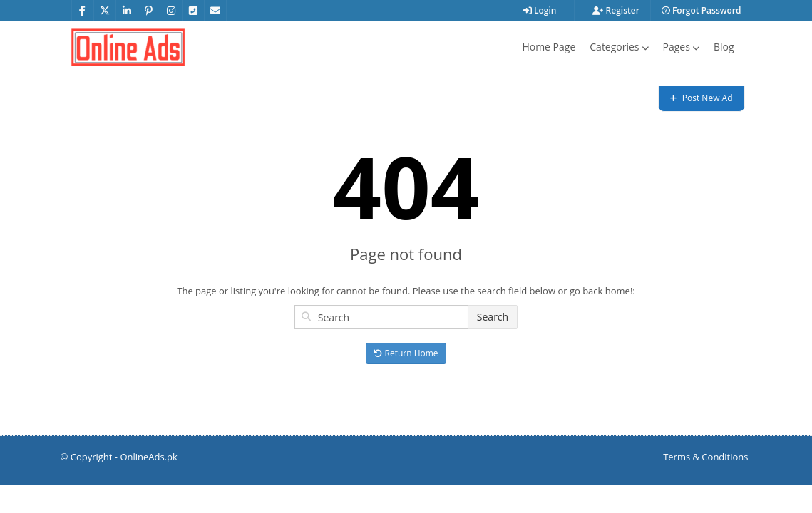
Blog (724, 47)
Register (616, 10)
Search (493, 317)
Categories (619, 47)
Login (540, 10)
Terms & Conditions (705, 457)
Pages (681, 47)
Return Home (406, 353)
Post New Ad (701, 98)
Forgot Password (701, 10)
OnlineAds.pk (149, 457)
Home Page (549, 47)
